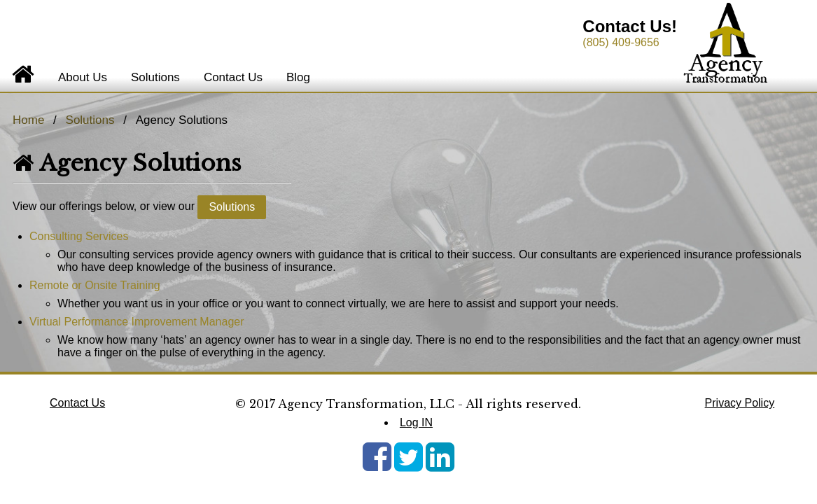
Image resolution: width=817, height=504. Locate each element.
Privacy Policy (740, 403)
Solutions (155, 77)
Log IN (416, 422)
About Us (83, 77)
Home (28, 120)
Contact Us (233, 77)
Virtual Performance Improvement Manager (137, 322)
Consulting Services (79, 236)
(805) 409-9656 (621, 42)
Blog (298, 77)
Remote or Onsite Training (95, 285)
